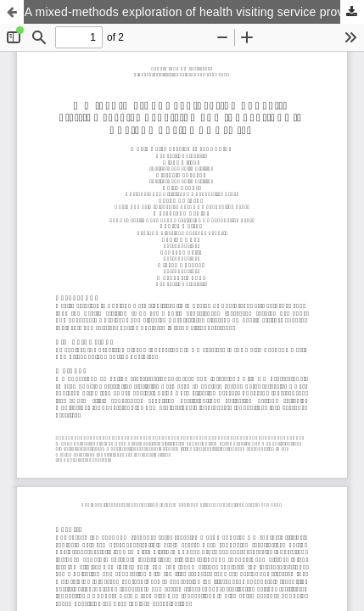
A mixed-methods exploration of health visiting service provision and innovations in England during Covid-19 (194, 12)
